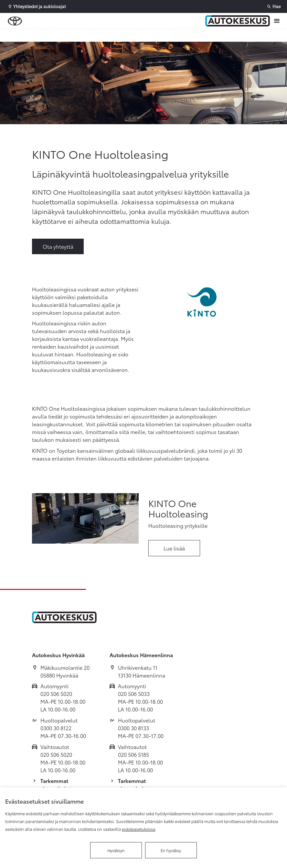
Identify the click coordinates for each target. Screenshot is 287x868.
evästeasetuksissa (138, 829)
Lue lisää (174, 548)
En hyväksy (171, 850)
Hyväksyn (116, 850)
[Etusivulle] (238, 21)
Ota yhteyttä (58, 246)
